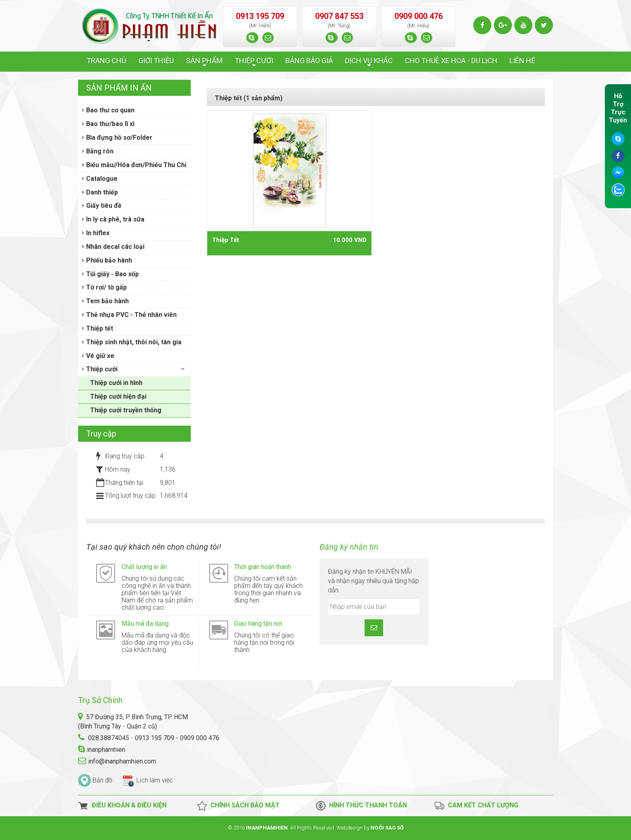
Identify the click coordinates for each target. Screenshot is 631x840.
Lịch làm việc (155, 780)
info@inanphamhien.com (122, 761)
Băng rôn (98, 151)
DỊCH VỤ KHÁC (369, 63)
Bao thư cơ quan (108, 110)
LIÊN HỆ (522, 61)
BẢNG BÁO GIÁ (309, 61)
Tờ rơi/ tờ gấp (104, 287)
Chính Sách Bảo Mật (238, 806)
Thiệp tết (98, 328)
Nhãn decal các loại (113, 247)
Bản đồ (102, 780)
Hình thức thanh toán (361, 806)
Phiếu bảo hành (107, 260)
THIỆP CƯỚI (254, 63)
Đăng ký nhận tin (349, 547)
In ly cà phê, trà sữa (113, 219)
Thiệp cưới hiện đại (118, 396)
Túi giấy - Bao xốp (110, 274)
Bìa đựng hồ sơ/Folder (117, 138)
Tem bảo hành (105, 301)
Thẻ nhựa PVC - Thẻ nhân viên (129, 315)
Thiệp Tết (226, 240)
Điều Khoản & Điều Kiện (122, 806)
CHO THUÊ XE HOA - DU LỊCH (451, 61)
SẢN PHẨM (204, 63)
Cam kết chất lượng (476, 806)
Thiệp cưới (100, 369)
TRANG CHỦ (106, 61)
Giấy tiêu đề (102, 206)
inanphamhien (106, 750)
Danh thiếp (100, 192)
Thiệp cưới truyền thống (126, 410)
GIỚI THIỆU (156, 61)
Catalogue (100, 179)
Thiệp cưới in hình (116, 383)
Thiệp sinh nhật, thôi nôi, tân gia (132, 342)
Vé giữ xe (98, 356)
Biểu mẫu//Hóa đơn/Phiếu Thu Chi (134, 165)
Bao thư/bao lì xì (108, 124)
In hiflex (96, 233)
